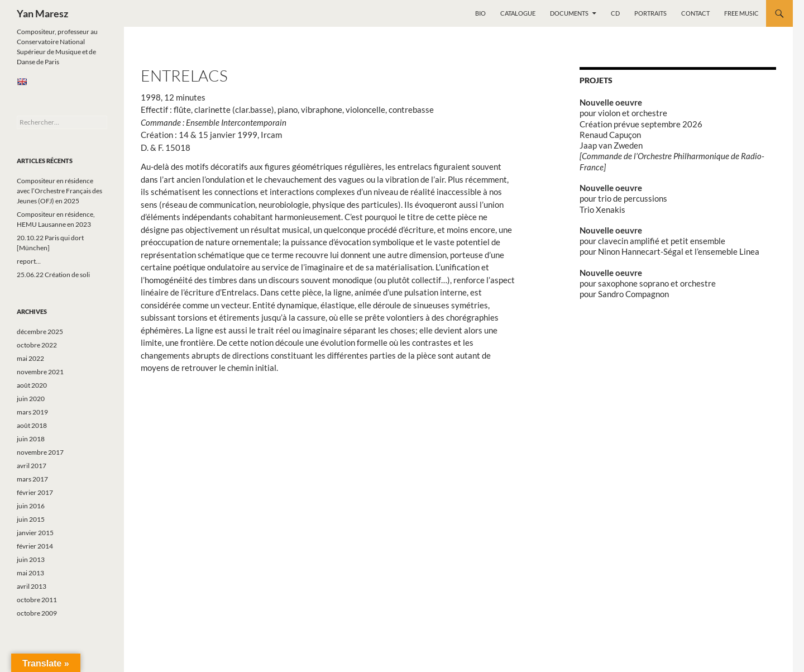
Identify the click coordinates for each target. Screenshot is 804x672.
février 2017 (35, 492)
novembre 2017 (40, 452)
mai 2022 (30, 358)
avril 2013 (32, 586)
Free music (741, 13)
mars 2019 (32, 412)
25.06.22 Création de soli (53, 275)
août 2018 (32, 425)
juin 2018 (31, 439)
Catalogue (518, 13)
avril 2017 (32, 466)
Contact (695, 13)
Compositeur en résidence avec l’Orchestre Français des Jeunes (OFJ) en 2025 (59, 191)
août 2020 (32, 385)
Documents (569, 13)
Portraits (650, 13)
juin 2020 (31, 399)
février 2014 (35, 546)
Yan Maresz (42, 13)
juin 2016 (31, 506)
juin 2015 (31, 519)
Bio (480, 13)
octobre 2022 (37, 345)
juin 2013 (31, 559)
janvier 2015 (35, 533)
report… (29, 261)
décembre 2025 (40, 332)
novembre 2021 (40, 372)
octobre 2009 (37, 613)
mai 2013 (30, 573)
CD (615, 13)
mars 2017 (32, 479)
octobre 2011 (37, 600)
